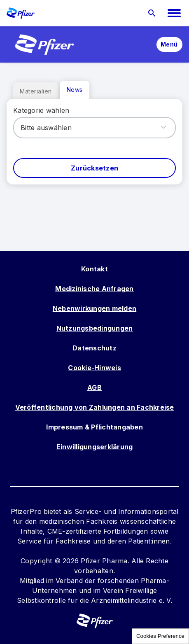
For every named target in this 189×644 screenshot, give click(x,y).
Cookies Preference (160, 636)
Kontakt (94, 269)
